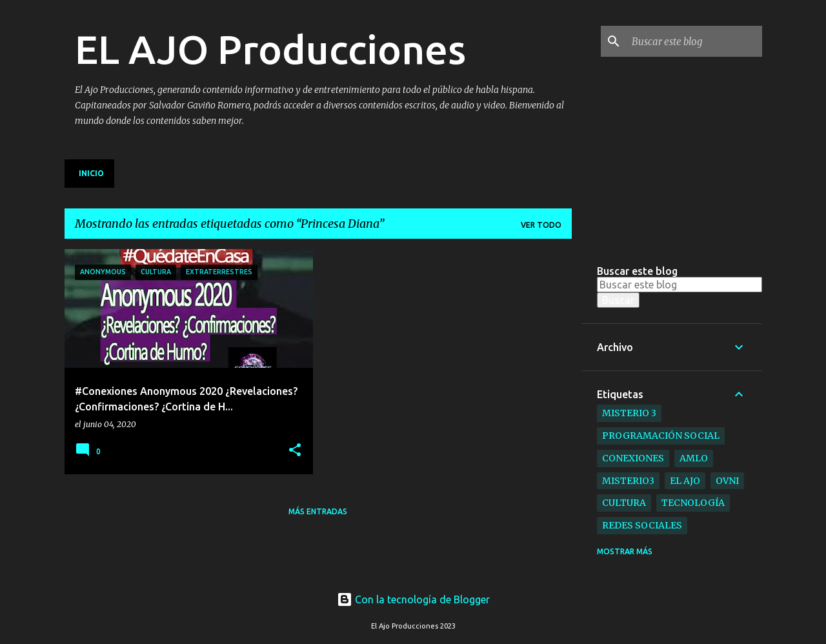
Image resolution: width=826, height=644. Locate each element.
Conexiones (633, 458)
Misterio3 (628, 481)
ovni (727, 481)
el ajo (685, 481)
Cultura (624, 503)
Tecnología (693, 503)
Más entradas (318, 511)
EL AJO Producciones (270, 49)
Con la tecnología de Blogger (413, 599)
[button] (295, 450)
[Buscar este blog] (694, 41)
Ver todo (541, 225)
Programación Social (661, 436)
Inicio (91, 173)
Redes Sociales (642, 525)
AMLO (694, 458)
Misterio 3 (629, 413)
